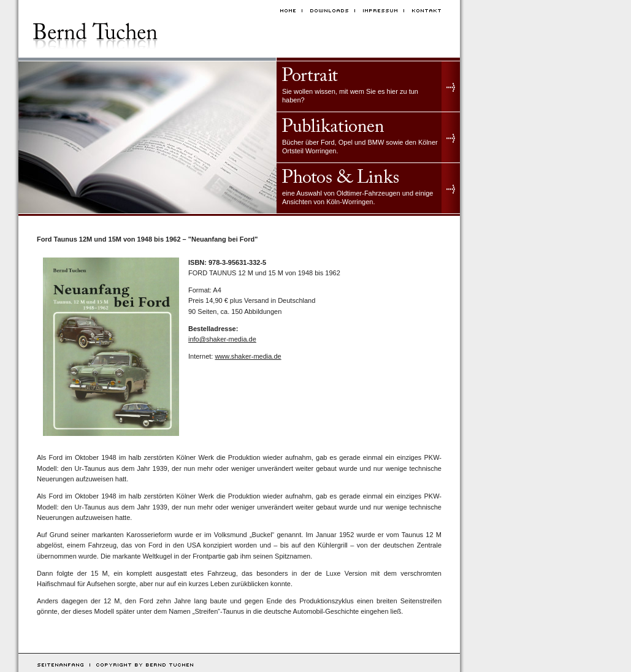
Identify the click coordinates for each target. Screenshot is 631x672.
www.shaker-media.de (248, 356)
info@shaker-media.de (222, 339)
